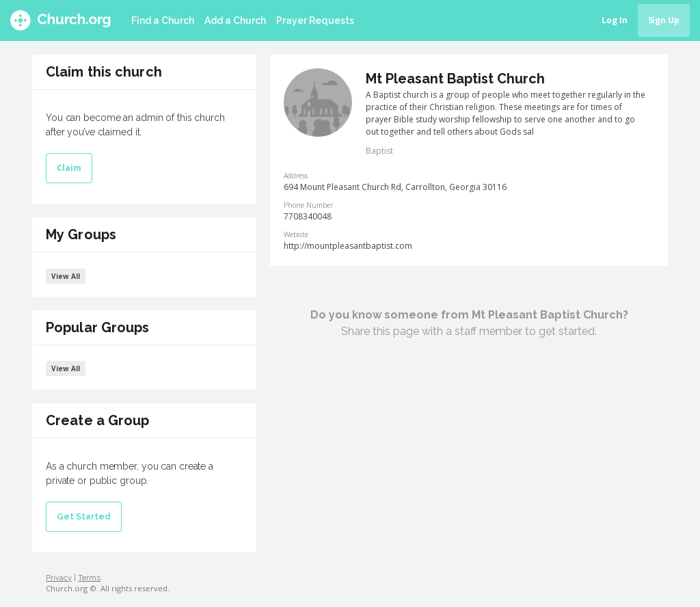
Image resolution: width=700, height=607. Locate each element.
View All (66, 276)
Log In (615, 20)
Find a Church (163, 21)
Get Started (84, 517)
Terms (89, 578)
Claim (69, 168)
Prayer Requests (315, 21)
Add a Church (235, 21)
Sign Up (664, 20)
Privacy (59, 578)
